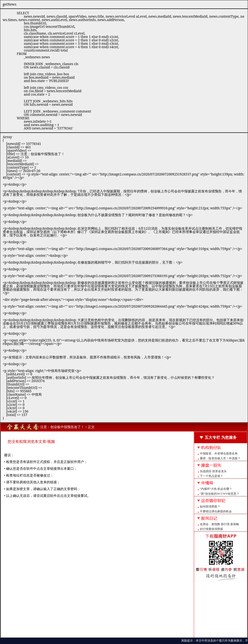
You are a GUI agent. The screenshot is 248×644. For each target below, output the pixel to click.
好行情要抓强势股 (211, 529)
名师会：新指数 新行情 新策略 (219, 524)
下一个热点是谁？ (211, 476)
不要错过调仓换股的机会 (216, 511)
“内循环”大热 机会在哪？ (216, 489)
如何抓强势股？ (210, 507)
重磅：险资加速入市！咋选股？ (220, 458)
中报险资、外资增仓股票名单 (219, 454)
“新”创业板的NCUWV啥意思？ (220, 494)
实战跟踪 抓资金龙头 (213, 471)
